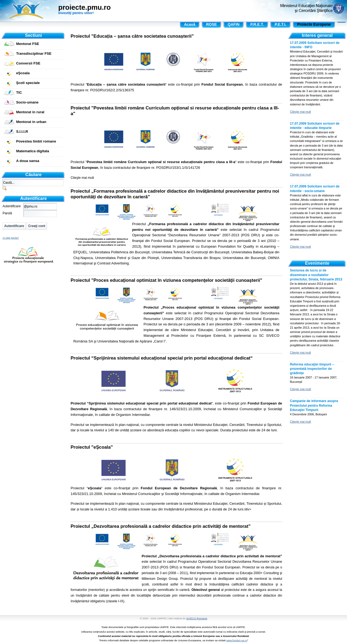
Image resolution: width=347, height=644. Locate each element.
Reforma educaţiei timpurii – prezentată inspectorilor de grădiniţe (312, 369)
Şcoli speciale (28, 83)
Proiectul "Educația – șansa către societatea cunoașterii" (132, 36)
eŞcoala (23, 73)
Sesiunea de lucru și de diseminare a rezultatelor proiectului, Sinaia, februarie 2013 (316, 275)
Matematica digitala (33, 151)
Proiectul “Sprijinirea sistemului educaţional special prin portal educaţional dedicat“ (161, 358)
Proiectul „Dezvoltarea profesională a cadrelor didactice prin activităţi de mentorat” (160, 526)
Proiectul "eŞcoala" (92, 447)
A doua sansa (28, 161)
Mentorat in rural (30, 112)
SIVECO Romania (197, 618)
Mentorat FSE (28, 44)
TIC (19, 93)
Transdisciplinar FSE (34, 54)
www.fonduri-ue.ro (237, 640)
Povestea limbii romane (36, 141)
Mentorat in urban (31, 122)
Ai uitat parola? (11, 238)
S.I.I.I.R (22, 132)
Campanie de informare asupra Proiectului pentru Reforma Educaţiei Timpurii (314, 405)
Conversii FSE (28, 63)
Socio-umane (27, 102)
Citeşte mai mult (82, 178)
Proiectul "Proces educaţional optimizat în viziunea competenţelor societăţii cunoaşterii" (166, 280)
